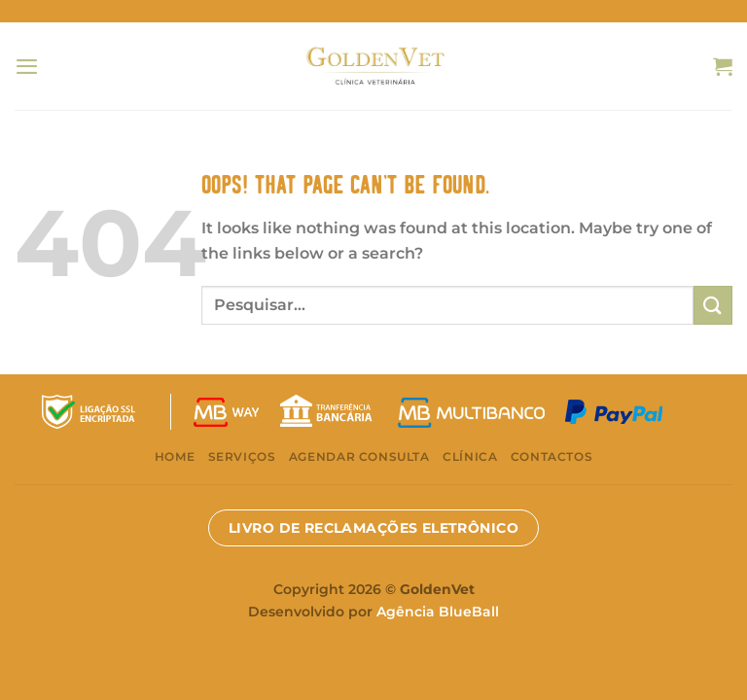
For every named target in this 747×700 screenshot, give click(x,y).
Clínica (470, 456)
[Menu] (27, 66)
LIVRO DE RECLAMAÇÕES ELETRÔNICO (373, 528)
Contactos (552, 456)
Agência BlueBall (438, 612)
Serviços (242, 456)
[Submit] (713, 305)
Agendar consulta (359, 456)
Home (175, 456)
